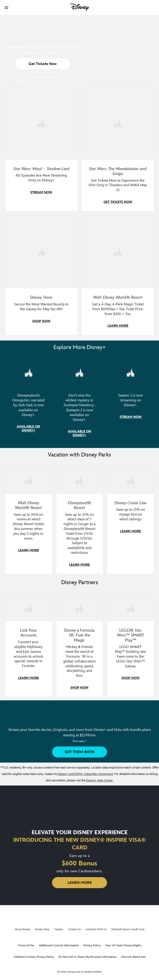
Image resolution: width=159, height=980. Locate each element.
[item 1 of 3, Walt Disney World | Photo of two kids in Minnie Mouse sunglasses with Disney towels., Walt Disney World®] (29, 479)
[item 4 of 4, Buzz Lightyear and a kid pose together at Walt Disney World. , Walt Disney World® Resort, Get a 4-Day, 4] (118, 251)
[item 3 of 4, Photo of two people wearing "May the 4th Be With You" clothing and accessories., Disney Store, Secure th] (41, 251)
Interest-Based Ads (133, 955)
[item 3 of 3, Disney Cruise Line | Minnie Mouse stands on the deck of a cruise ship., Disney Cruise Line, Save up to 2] (130, 479)
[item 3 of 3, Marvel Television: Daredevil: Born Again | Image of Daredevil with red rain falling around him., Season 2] (130, 372)
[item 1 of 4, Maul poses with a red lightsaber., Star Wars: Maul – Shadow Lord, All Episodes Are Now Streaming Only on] (41, 123)
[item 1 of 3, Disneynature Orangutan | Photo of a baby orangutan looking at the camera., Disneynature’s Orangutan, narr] (29, 372)
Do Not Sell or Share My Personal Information (88, 955)
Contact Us (74, 927)
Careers (59, 927)
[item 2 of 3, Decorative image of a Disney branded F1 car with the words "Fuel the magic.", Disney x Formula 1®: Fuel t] (80, 606)
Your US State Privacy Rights (123, 943)
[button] (6, 7)
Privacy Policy (92, 943)
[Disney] (79, 7)
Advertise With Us (96, 927)
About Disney (22, 927)
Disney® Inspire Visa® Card (128, 927)
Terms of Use (26, 943)
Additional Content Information (59, 943)
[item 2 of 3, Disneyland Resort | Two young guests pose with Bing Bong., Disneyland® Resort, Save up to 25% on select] (80, 479)
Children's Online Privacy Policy (34, 955)
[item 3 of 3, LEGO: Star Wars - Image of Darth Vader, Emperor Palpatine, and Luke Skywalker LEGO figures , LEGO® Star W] (130, 606)
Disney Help (42, 927)
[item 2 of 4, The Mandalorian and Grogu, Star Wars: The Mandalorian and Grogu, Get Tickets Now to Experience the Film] (118, 123)
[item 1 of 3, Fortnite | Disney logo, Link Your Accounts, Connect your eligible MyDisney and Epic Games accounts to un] (29, 606)
